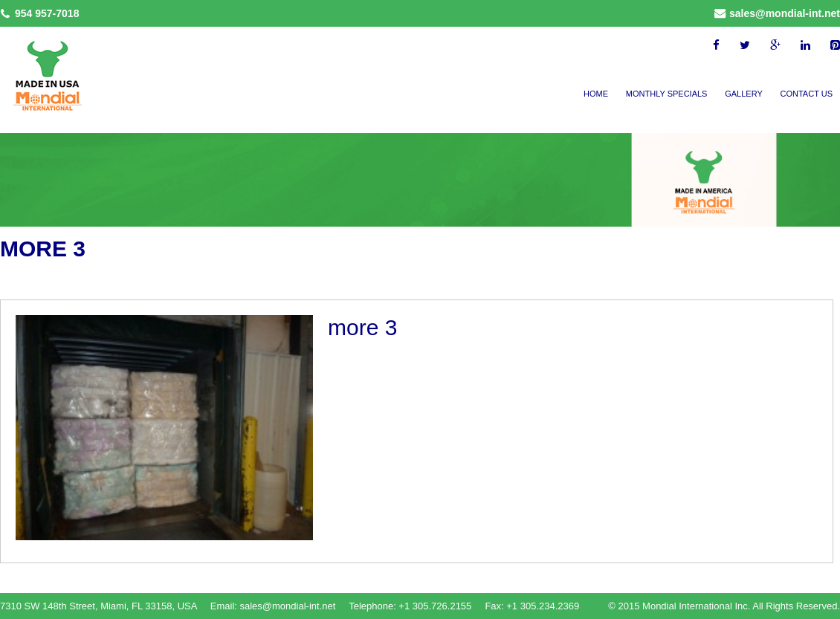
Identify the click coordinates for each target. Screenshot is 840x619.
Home (596, 94)
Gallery (744, 94)
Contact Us (807, 94)
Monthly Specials (667, 94)
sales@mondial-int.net (785, 13)
